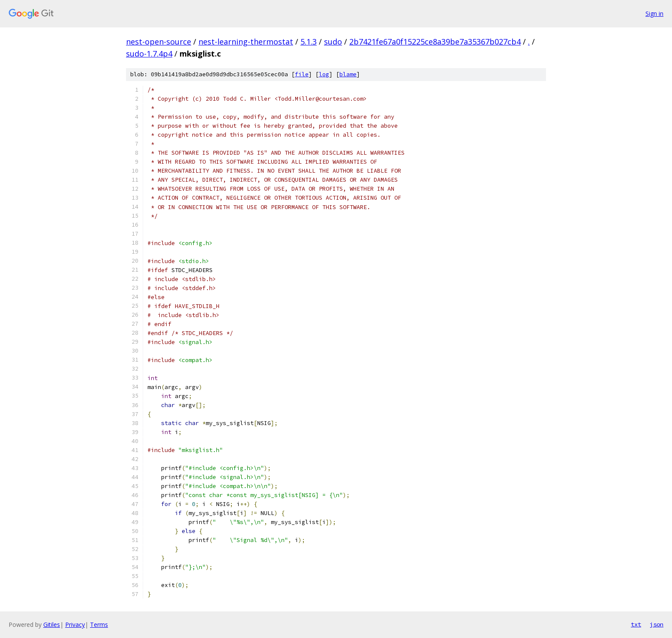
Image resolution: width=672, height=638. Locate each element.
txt (636, 624)
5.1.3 (309, 42)
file (302, 74)
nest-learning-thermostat (246, 42)
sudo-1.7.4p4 (149, 54)
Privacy (75, 625)
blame (348, 74)
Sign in (654, 13)
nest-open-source (159, 42)
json (657, 624)
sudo (333, 42)
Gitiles (52, 625)
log (324, 74)
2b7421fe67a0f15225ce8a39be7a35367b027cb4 (435, 42)
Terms (99, 625)
